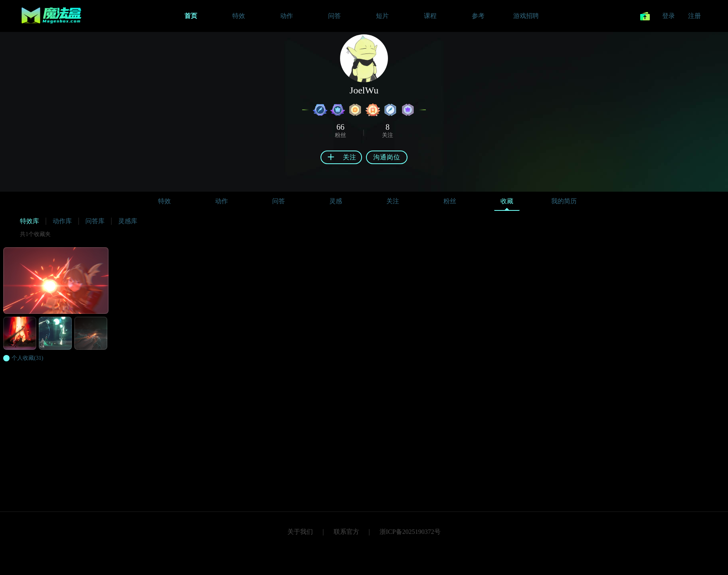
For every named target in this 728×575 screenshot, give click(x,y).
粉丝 (450, 201)
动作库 (62, 221)
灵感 (336, 201)
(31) (27, 358)
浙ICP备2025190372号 (410, 532)
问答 (279, 201)
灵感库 (128, 221)
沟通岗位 (387, 157)
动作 (222, 201)
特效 (164, 201)
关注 (393, 201)
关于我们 (300, 532)
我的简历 (564, 201)
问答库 (95, 221)
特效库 (30, 221)
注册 (694, 16)
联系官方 (346, 532)
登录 (669, 16)
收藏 (507, 203)
